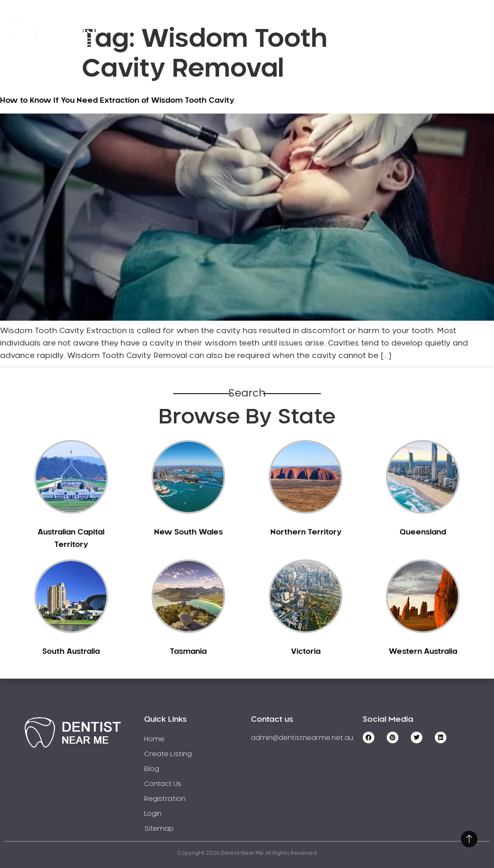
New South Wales (188, 532)
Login (446, 45)
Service (220, 22)
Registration (363, 22)
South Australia (71, 652)
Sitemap (159, 829)
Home (170, 22)
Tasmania (188, 652)
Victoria (306, 652)
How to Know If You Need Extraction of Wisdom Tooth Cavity (117, 101)
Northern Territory (306, 532)
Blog (152, 769)
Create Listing (287, 22)
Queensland (423, 532)
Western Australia (423, 652)
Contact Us (435, 22)
